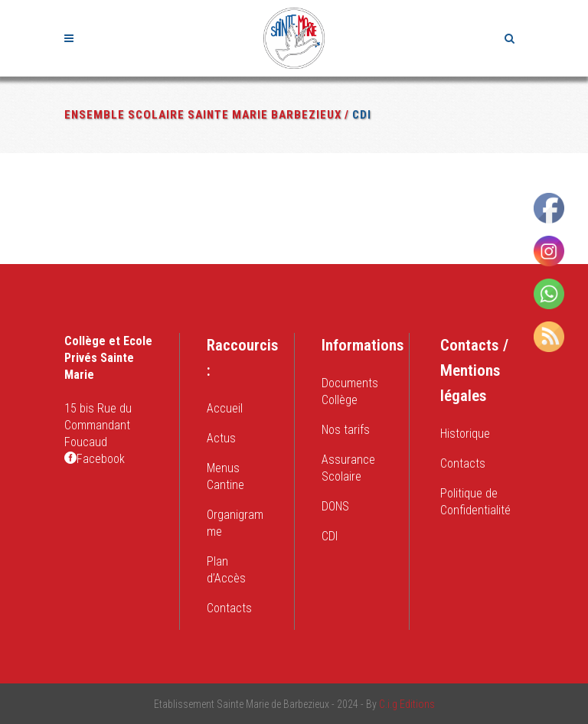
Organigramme (235, 523)
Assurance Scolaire (348, 468)
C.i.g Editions (407, 704)
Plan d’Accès (226, 570)
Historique (465, 434)
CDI (330, 536)
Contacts (229, 608)
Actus (221, 438)
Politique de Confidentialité (475, 502)
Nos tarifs (346, 430)
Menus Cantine (225, 476)
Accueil (225, 408)
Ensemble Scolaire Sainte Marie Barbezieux (203, 115)
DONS (335, 506)
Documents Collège (350, 391)
